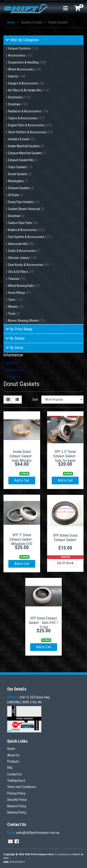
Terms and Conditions (22, 787)
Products (13, 761)
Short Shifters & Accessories (30, 132)
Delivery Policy (17, 812)
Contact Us (13, 377)
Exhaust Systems (23, 48)
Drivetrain (18, 104)
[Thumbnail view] (8, 400)
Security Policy (17, 800)
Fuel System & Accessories (30, 237)
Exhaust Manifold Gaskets (27, 153)
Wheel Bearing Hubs (24, 286)
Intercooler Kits (21, 244)
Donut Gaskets (20, 174)
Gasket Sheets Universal (26, 209)
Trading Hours (16, 781)
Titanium (17, 279)
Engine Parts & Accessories (30, 125)
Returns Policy (15, 370)
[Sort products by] (62, 400)
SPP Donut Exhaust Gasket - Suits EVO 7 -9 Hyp (43, 623)
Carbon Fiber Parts (23, 223)
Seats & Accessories (24, 251)
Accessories (20, 55)
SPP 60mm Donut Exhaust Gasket (65, 538)
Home (11, 749)
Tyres (15, 300)
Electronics (19, 97)
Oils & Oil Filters (21, 272)
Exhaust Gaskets (21, 188)
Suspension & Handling (27, 62)
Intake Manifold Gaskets (26, 146)
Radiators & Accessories (28, 111)
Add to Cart (22, 480)
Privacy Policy (16, 793)
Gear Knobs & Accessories (29, 265)
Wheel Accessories (25, 69)
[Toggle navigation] (65, 8)
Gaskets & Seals (22, 139)
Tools (14, 314)
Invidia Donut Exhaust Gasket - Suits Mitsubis (22, 456)
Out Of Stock (65, 563)
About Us (12, 363)
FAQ (10, 768)
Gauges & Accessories (26, 83)
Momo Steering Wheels (26, 321)
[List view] (17, 400)
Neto (6, 858)
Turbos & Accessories (26, 118)
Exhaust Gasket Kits (23, 160)
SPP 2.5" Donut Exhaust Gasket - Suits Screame (65, 456)
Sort (35, 399)
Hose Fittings (20, 293)
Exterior (17, 76)
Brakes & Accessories (26, 230)
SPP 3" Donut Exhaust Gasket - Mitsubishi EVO (22, 539)
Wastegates (18, 181)
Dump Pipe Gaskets (24, 202)
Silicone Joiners (23, 258)
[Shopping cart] (77, 9)
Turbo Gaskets (20, 167)
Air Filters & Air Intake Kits (29, 90)
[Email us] (10, 841)
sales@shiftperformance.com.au (33, 833)
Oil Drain (16, 195)
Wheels (16, 307)
